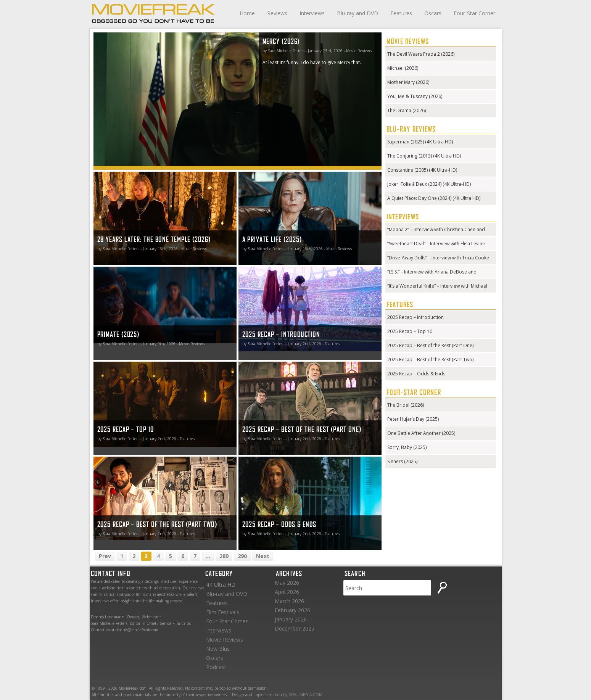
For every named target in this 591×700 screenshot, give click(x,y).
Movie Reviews (225, 640)
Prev (105, 556)
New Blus (218, 649)
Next (263, 556)
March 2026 (289, 601)
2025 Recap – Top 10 (410, 331)
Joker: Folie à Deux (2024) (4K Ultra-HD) (429, 184)
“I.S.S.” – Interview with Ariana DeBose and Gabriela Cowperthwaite (432, 273)
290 (242, 556)
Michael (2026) (403, 68)
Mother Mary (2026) (408, 82)
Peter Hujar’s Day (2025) (413, 419)
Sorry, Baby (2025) (407, 447)
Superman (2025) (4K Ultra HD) (420, 142)
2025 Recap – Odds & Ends (416, 374)
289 (224, 556)
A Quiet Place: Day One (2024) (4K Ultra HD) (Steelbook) (434, 199)
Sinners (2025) (402, 461)
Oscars (433, 13)
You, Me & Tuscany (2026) (415, 96)
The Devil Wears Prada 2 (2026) (421, 54)
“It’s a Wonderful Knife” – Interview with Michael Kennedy (437, 287)
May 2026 (287, 583)
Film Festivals (223, 612)
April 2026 (287, 592)
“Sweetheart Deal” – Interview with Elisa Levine (436, 244)
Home (247, 13)
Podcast (216, 667)
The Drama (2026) (407, 110)
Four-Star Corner (474, 13)
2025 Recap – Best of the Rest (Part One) (430, 345)
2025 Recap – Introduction (415, 317)
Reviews (277, 13)
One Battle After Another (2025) (421, 433)
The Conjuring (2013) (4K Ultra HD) (424, 156)
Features (401, 13)
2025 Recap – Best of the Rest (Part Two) (430, 360)
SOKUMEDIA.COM (305, 695)
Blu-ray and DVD (357, 13)
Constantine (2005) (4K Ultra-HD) (422, 170)
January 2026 (291, 619)
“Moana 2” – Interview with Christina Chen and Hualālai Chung (436, 230)
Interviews (312, 13)
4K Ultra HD (221, 585)
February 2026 (292, 610)
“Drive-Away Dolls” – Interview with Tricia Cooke (438, 258)
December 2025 (295, 628)
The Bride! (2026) (406, 405)
